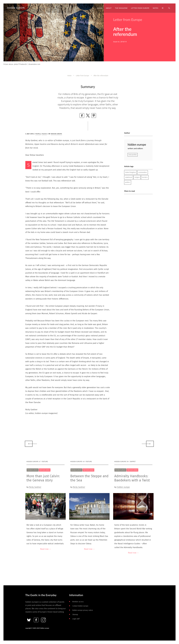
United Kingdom (130, 172)
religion (137, 177)
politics (128, 182)
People (38, 134)
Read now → (45, 549)
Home (69, 76)
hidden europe (56, 134)
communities (143, 172)
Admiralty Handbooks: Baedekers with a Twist (132, 478)
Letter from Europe (82, 76)
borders (145, 177)
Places (44, 134)
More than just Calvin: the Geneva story (43, 478)
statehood (129, 177)
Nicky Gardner (35, 487)
